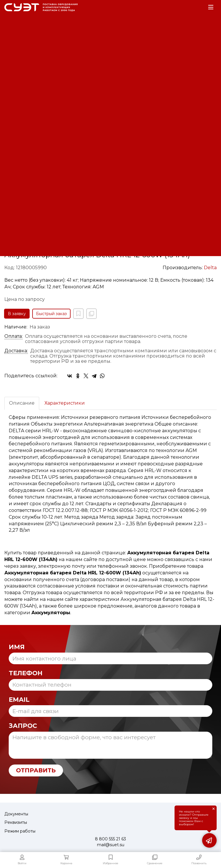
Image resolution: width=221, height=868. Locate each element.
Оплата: (14, 336)
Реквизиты (16, 822)
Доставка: (16, 351)
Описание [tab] (22, 403)
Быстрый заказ (51, 314)
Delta (210, 268)
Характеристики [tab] (65, 403)
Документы (16, 814)
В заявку (17, 314)
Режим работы (20, 831)
